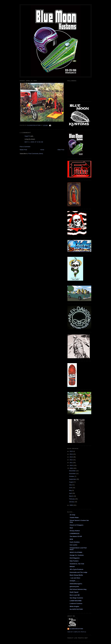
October (72, 476)
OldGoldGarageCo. (76, 584)
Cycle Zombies (75, 542)
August (72, 482)
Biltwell (72, 567)
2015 (71, 451)
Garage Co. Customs (77, 555)
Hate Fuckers (74, 561)
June (71, 488)
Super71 (27, 136)
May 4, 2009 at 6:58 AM (34, 142)
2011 (71, 463)
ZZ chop (72, 515)
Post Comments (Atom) (36, 154)
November (73, 474)
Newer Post (23, 150)
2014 (71, 454)
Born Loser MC (75, 595)
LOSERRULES (75, 533)
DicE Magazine (75, 558)
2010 (71, 465)
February (72, 499)
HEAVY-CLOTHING (76, 552)
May (71, 490)
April (71, 493)
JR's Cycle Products (76, 569)
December (73, 471)
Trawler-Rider (74, 518)
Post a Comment (25, 147)
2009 (71, 468)
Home (42, 150)
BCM (71, 539)
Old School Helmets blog (78, 589)
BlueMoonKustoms (76, 629)
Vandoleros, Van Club (77, 564)
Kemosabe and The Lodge (78, 572)
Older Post (61, 150)
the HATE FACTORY (76, 609)
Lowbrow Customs (76, 604)
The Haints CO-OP (76, 536)
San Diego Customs (76, 598)
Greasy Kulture (75, 531)
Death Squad (74, 592)
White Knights (74, 606)
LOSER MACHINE (76, 601)
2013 (71, 457)
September (73, 479)
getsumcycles (74, 586)
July (71, 485)
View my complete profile (77, 632)
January (72, 502)
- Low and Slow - (75, 578)
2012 (71, 460)
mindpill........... (75, 581)
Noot (71, 528)
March (71, 496)
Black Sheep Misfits (76, 575)
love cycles (73, 545)
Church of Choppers (77, 525)
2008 (71, 505)
